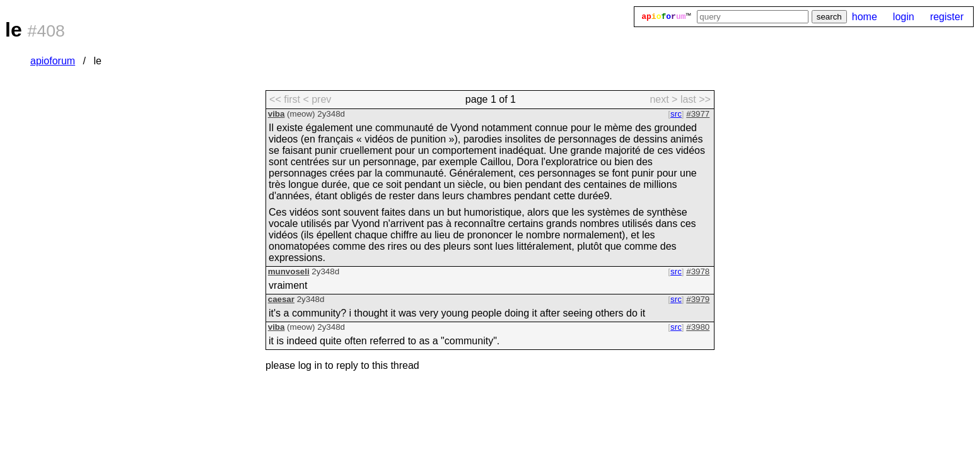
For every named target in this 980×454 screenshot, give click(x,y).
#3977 (698, 114)
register (947, 17)
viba (277, 114)
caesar (281, 299)
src (676, 114)
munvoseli (289, 271)
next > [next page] (663, 99)
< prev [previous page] (317, 99)
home (865, 17)
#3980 (698, 327)
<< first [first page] (285, 99)
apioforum (53, 61)
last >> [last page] (696, 99)
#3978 (698, 271)
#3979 (698, 299)
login (904, 17)
